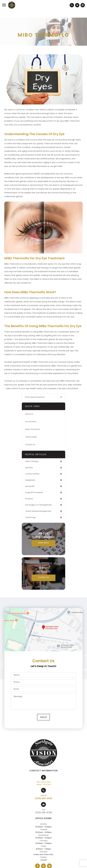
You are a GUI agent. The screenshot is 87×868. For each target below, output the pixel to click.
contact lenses (32, 474)
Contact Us (30, 445)
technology (30, 517)
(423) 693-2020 (43, 798)
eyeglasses (30, 480)
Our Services (31, 422)
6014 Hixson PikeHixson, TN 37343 (43, 783)
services (29, 468)
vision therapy (32, 461)
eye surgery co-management (39, 505)
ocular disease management (38, 511)
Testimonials (31, 437)
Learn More (43, 543)
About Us (29, 414)
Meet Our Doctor (33, 429)
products (29, 499)
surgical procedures (34, 492)
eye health (30, 486)
